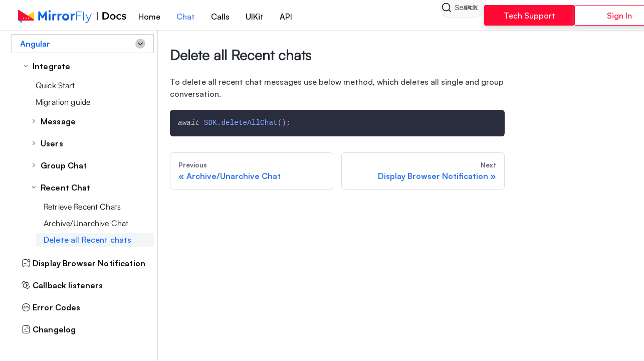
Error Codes (51, 307)
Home (159, 17)
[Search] (427, 15)
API (295, 17)
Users (52, 143)
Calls (230, 17)
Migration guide (63, 102)
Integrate (51, 66)
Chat (195, 17)
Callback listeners (62, 285)
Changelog (49, 329)
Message (58, 121)
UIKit (264, 17)
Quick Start (55, 85)
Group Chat (64, 165)
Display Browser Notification (83, 263)
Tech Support (522, 16)
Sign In (596, 16)
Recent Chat (66, 188)
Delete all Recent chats (87, 240)
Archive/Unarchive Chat (86, 223)
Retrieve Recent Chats (82, 207)
